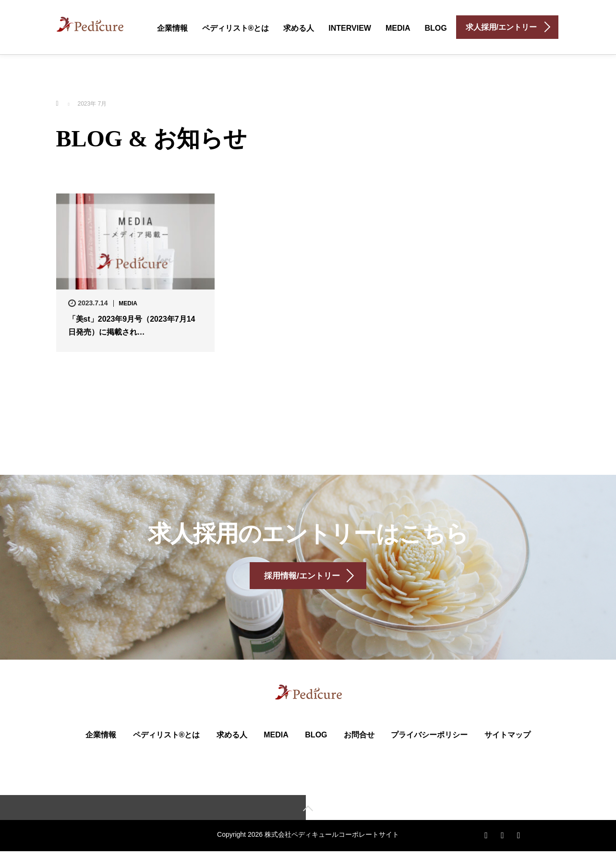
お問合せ (359, 750)
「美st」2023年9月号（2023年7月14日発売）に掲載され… (132, 325)
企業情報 (172, 28)
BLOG (435, 28)
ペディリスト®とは (236, 28)
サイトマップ (507, 750)
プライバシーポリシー (429, 750)
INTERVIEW (350, 28)
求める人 (299, 28)
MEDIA (398, 28)
